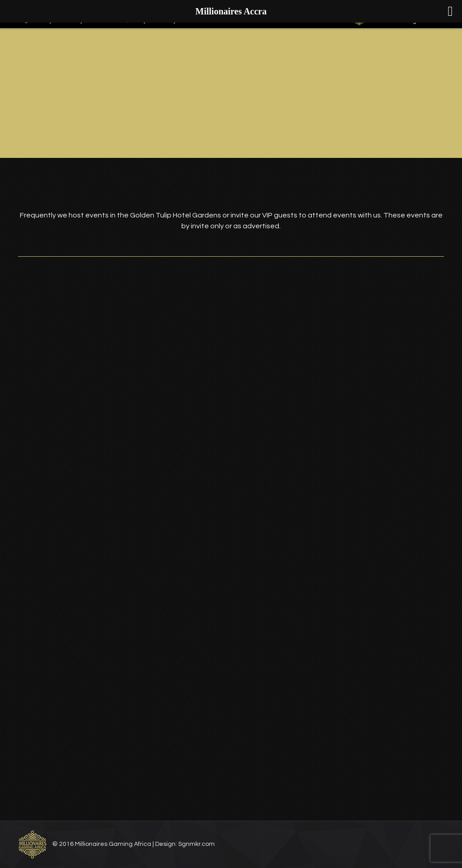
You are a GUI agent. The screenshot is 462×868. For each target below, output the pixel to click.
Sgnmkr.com (196, 844)
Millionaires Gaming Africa (113, 844)
